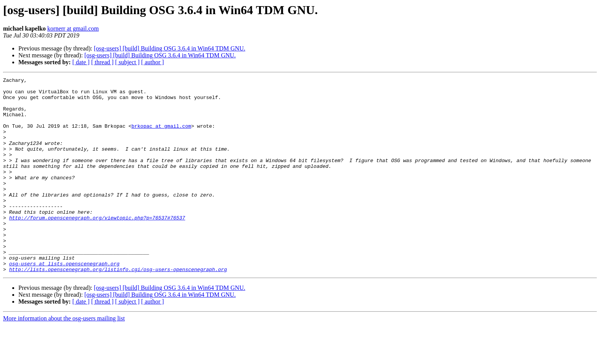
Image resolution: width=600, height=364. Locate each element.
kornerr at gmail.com (73, 28)
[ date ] (81, 62)
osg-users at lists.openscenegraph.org (64, 301)
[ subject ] (127, 62)
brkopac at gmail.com (161, 136)
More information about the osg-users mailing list (64, 357)
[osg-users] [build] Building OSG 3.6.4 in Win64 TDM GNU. (170, 48)
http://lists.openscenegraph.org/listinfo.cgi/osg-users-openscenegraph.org (118, 308)
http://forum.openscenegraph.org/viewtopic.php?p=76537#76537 (97, 246)
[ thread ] (102, 62)
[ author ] (153, 62)
